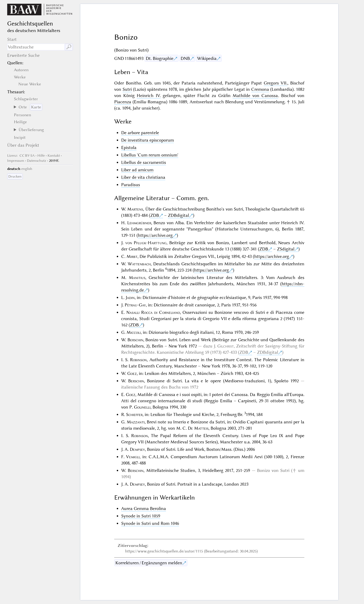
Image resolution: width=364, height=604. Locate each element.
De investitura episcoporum (148, 140)
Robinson (138, 360)
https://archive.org (155, 235)
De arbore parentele (140, 133)
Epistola (129, 148)
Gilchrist (226, 346)
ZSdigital (286, 249)
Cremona (260, 89)
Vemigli (133, 457)
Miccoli (134, 332)
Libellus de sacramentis (144, 162)
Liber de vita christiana (143, 177)
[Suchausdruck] (36, 47)
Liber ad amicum (137, 170)
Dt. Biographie (160, 58)
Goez (132, 373)
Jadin (130, 297)
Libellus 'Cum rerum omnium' (150, 155)
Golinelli (142, 407)
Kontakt (54, 156)
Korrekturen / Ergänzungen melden (149, 563)
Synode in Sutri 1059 (141, 516)
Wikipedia (207, 58)
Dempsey (137, 449)
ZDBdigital (178, 215)
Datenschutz (37, 161)
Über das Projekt (23, 145)
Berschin (135, 340)
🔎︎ (69, 47)
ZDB (155, 215)
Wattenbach (139, 264)
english (27, 169)
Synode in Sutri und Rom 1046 (150, 523)
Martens (135, 209)
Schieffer (134, 414)
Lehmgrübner (139, 223)
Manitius (137, 278)
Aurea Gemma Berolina (144, 508)
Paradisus (131, 185)
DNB (185, 58)
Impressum (16, 161)
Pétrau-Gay (135, 305)
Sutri (127, 89)
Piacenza (123, 102)
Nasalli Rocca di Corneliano (153, 312)
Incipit (20, 137)
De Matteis (198, 428)
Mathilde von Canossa (255, 96)
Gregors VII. (276, 83)
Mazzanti (136, 422)
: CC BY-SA (21, 156)
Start (12, 39)
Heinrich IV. (149, 96)
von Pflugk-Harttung (146, 243)
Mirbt (132, 256)
